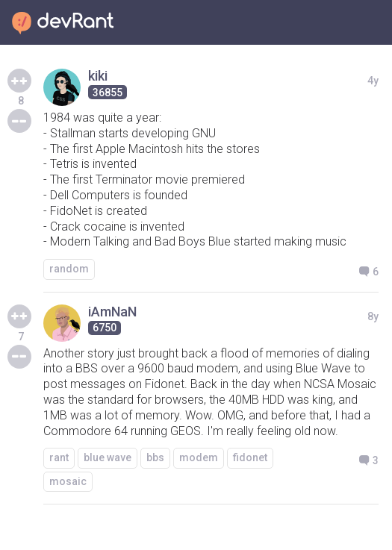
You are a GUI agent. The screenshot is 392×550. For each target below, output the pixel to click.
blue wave (108, 457)
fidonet (250, 457)
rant (59, 457)
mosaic (68, 481)
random (69, 269)
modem (199, 457)
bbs (155, 457)
